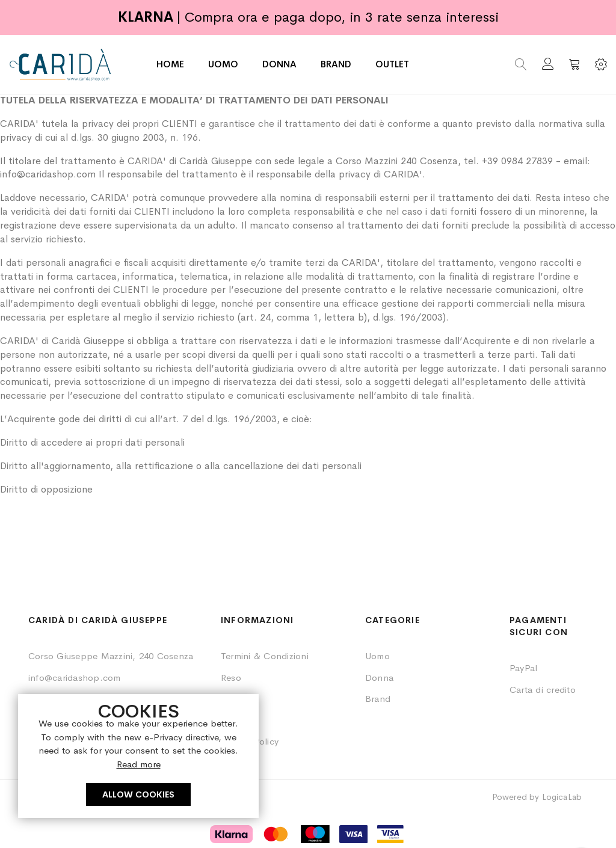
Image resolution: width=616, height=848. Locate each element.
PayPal (523, 668)
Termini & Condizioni (265, 656)
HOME (170, 64)
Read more (139, 764)
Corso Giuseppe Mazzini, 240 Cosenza (111, 656)
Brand (378, 699)
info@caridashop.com (75, 677)
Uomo (377, 656)
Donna (379, 677)
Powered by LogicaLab (537, 797)
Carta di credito (543, 690)
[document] (138, 756)
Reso (231, 677)
